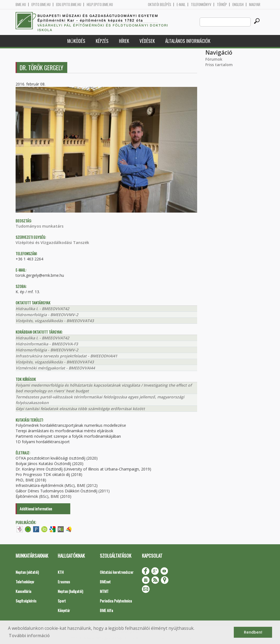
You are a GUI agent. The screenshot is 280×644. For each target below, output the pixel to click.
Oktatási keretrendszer (117, 572)
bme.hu (21, 5)
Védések (147, 41)
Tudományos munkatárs (40, 226)
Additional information (36, 509)
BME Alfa (106, 610)
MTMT (104, 591)
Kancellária (23, 591)
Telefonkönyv (201, 5)
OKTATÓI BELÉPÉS (160, 5)
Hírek (124, 41)
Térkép (222, 5)
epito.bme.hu (41, 5)
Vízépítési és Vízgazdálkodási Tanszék (52, 242)
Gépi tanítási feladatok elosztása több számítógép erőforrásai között (80, 409)
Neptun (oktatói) (27, 572)
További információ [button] (29, 636)
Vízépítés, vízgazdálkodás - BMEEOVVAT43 (55, 321)
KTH (61, 572)
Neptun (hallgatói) (70, 591)
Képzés (102, 41)
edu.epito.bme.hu (69, 5)
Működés (76, 41)
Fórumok (214, 59)
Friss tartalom (219, 65)
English (238, 5)
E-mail (181, 5)
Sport (62, 601)
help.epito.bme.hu (100, 5)
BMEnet (105, 582)
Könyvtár (64, 610)
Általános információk (188, 41)
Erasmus (64, 582)
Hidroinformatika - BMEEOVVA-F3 (47, 344)
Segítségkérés (26, 601)
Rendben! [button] (253, 632)
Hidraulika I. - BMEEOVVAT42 (42, 309)
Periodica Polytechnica (116, 601)
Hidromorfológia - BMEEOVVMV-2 (47, 315)
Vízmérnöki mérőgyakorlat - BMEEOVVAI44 (55, 368)
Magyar (255, 5)
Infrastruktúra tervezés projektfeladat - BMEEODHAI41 (66, 356)
